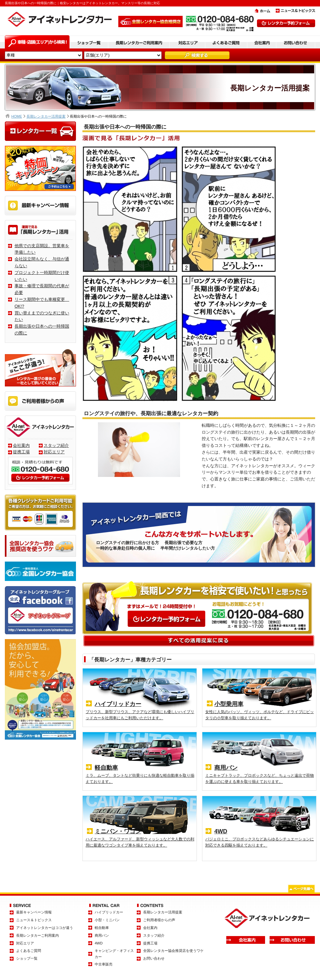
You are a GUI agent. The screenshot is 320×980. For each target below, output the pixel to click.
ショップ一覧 (27, 958)
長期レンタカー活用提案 (46, 116)
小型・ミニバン (107, 920)
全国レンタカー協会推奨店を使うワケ (173, 951)
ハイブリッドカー (109, 912)
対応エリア (54, 452)
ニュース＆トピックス (34, 920)
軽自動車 (102, 928)
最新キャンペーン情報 (34, 912)
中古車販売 (104, 964)
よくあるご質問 (29, 951)
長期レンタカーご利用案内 (37, 935)
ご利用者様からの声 (159, 920)
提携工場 (21, 452)
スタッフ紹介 (56, 445)
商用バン (102, 935)
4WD (99, 943)
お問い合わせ (154, 958)
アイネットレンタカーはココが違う (45, 928)
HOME (17, 116)
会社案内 (21, 445)
